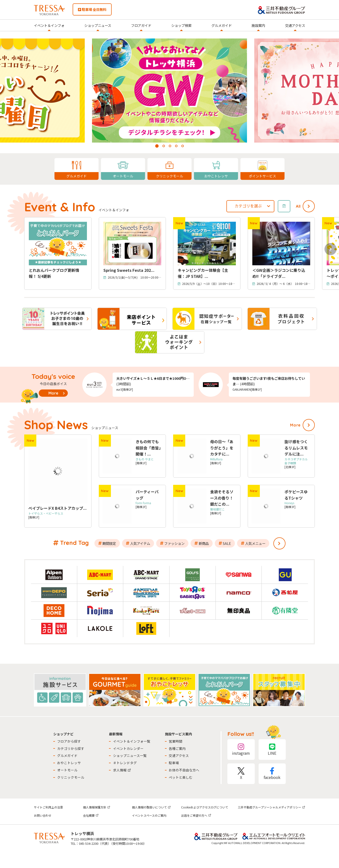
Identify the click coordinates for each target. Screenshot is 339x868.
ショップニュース (98, 25)
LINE (272, 750)
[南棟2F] (143, 505)
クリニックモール (71, 777)
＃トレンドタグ (125, 763)
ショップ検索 (181, 25)
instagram (241, 750)
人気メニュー (255, 543)
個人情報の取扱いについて (151, 807)
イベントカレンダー (128, 748)
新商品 (204, 543)
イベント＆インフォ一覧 (132, 741)
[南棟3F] (290, 505)
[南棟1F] (46, 515)
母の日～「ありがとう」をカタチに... (222, 448)
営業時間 (176, 741)
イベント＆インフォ (49, 25)
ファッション (174, 543)
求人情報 (122, 770)
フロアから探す (69, 741)
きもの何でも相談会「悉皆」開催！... (148, 448)
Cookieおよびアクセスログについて (205, 807)
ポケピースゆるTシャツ (296, 495)
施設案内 (258, 25)
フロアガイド (141, 25)
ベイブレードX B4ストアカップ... (58, 508)
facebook (272, 774)
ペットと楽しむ (181, 777)
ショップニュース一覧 (130, 755)
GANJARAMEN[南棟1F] (247, 389)
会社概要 (91, 815)
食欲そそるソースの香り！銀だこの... (222, 498)
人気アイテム (140, 543)
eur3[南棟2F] (125, 389)
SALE (227, 543)
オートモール (67, 770)
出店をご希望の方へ (196, 815)
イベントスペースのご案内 (149, 815)
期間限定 (109, 543)
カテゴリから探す (71, 748)
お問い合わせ (43, 815)
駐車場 (174, 763)
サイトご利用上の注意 (48, 807)
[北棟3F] (298, 465)
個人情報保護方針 (97, 807)
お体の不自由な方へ (184, 770)
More (53, 393)
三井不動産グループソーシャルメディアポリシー (271, 807)
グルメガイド (222, 25)
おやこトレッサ (69, 763)
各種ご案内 (177, 748)
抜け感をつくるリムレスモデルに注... (296, 448)
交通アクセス (295, 25)
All (298, 206)
